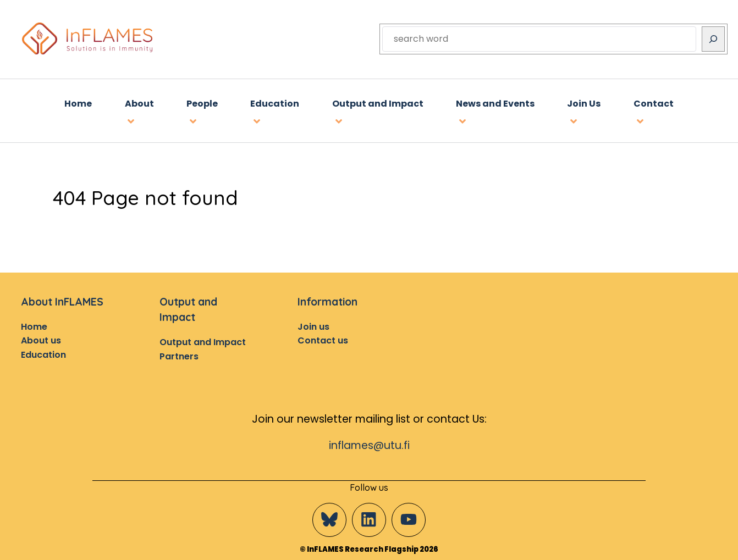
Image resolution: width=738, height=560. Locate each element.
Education (43, 355)
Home (34, 327)
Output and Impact (203, 342)
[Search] (713, 39)
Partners (179, 356)
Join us (313, 327)
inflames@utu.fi (369, 445)
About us (41, 340)
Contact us (323, 340)
